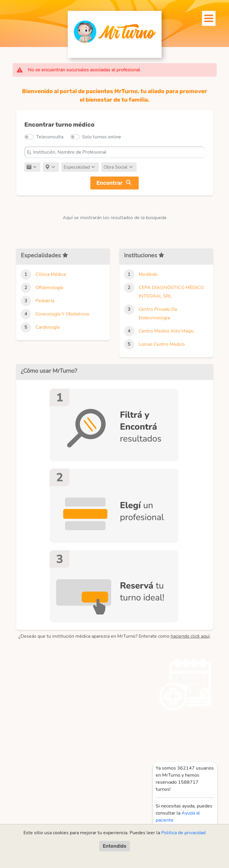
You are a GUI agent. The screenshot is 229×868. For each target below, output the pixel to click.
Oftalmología (49, 288)
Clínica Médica (51, 274)
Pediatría (45, 301)
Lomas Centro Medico (162, 344)
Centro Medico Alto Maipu (166, 331)
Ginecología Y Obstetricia (62, 314)
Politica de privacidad (183, 832)
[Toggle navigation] (206, 17)
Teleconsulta (50, 137)
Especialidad (77, 167)
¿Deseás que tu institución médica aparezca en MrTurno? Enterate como (114, 636)
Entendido (114, 846)
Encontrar (110, 183)
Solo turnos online (102, 137)
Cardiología (48, 327)
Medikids (148, 274)
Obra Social (116, 167)
